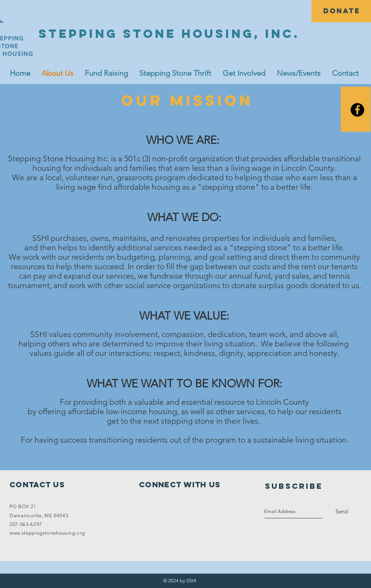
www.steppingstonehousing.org (47, 533)
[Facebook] (357, 110)
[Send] (342, 512)
